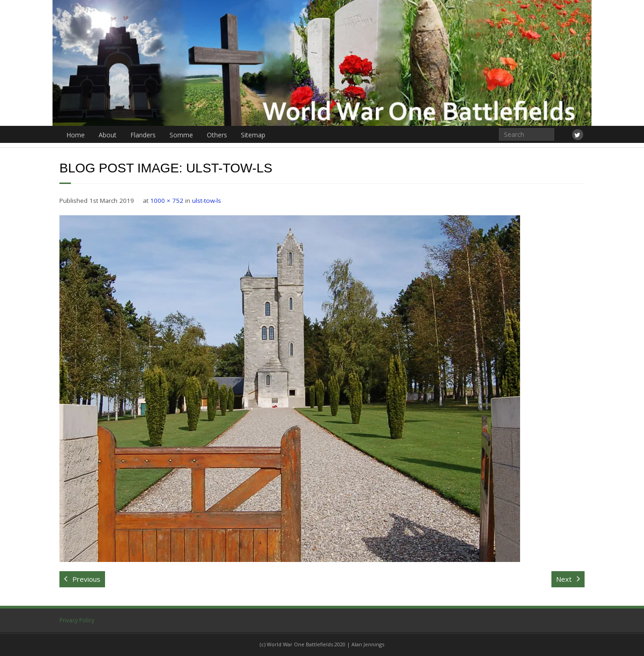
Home (76, 135)
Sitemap (253, 135)
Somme (181, 135)
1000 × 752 (167, 201)
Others (217, 135)
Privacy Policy (77, 620)
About (108, 135)
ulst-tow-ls (207, 201)
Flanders (143, 135)
